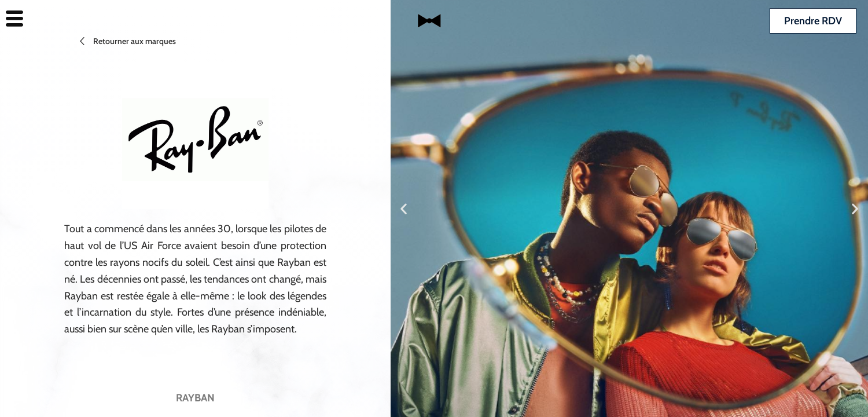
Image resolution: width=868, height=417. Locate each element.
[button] (404, 209)
